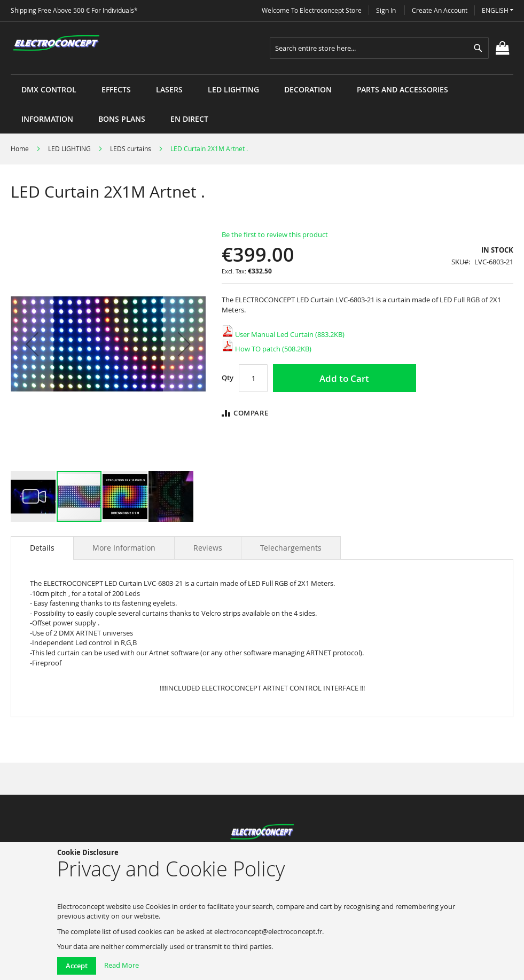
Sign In (386, 10)
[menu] (262, 75)
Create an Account (440, 10)
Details (42, 548)
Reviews (208, 548)
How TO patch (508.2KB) (267, 349)
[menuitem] (49, 89)
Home (20, 148)
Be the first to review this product (275, 234)
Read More (122, 965)
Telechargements (291, 548)
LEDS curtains (131, 148)
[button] (498, 10)
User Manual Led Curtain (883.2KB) (283, 334)
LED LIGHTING (69, 148)
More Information (124, 548)
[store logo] (56, 43)
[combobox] (379, 48)
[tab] (42, 548)
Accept (77, 966)
